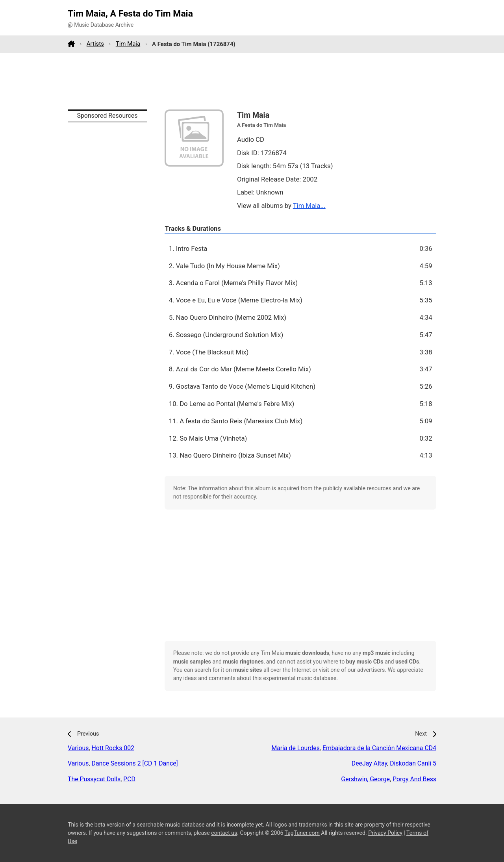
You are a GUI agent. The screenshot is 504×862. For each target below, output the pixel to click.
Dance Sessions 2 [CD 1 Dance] (135, 763)
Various (78, 748)
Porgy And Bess (414, 779)
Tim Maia (128, 44)
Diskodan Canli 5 (413, 763)
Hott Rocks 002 (113, 748)
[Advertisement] (252, 81)
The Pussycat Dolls (94, 779)
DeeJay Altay (369, 763)
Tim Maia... (309, 206)
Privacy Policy (385, 833)
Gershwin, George (365, 779)
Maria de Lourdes (295, 748)
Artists (95, 44)
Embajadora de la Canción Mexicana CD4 (379, 748)
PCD (129, 779)
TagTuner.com (302, 833)
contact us (224, 833)
